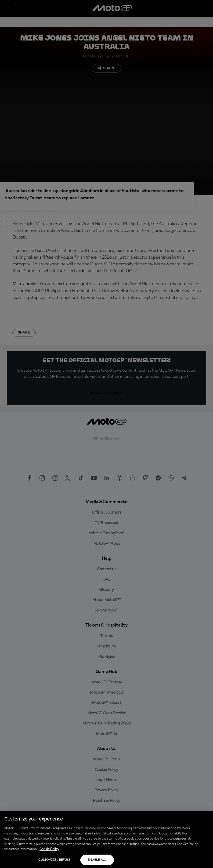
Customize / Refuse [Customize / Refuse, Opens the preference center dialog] (54, 860)
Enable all (97, 860)
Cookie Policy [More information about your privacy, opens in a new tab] (49, 849)
